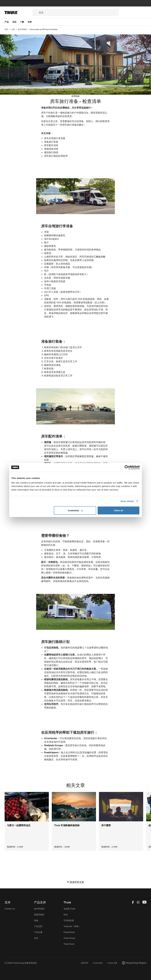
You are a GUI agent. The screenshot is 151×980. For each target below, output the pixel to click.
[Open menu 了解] (24, 22)
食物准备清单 (51, 149)
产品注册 (38, 932)
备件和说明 (39, 909)
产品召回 (38, 926)
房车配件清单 (51, 145)
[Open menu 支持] (31, 22)
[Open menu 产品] (8, 22)
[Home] (19, 12)
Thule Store (69, 944)
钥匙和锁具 (39, 915)
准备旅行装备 (51, 142)
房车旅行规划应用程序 (56, 156)
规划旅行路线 (51, 152)
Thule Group (69, 938)
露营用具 (58, 306)
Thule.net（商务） (72, 926)
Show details (127, 501)
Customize (75, 510)
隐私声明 (85, 963)
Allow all (118, 510)
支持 (36, 938)
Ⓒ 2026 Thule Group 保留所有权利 (21, 963)
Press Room (69, 932)
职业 (66, 915)
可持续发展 (69, 920)
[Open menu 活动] (16, 22)
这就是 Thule (69, 909)
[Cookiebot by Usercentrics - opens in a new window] (127, 467)
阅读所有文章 (75, 882)
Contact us (10, 909)
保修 (36, 920)
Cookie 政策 (98, 963)
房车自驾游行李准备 (55, 138)
